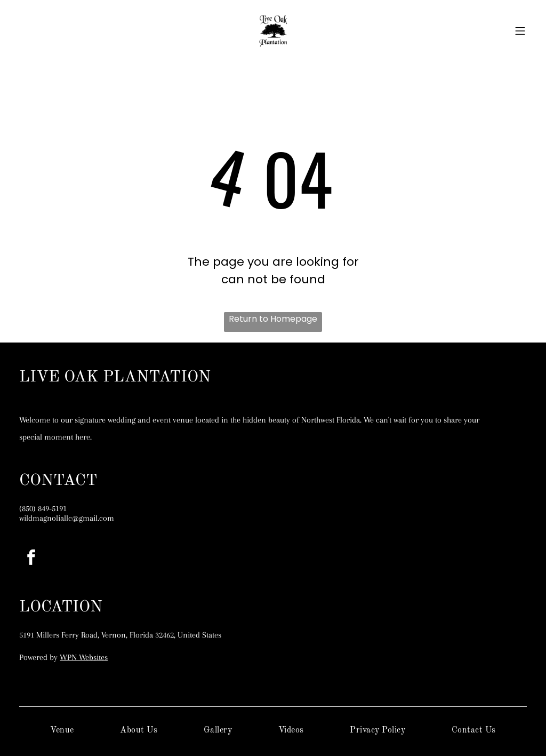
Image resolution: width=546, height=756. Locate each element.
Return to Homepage (273, 319)
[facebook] (31, 559)
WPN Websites (84, 657)
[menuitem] (62, 730)
